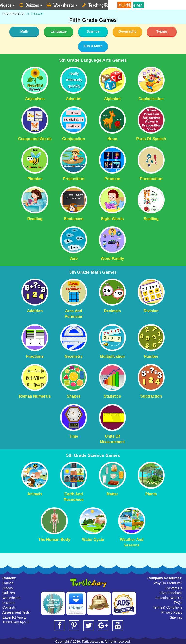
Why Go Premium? (168, 583)
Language (59, 31)
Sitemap (176, 617)
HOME (6, 14)
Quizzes (9, 593)
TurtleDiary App (16, 622)
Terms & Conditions (168, 607)
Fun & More (93, 46)
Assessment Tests (16, 612)
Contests (9, 607)
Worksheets (11, 598)
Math (24, 31)
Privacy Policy (172, 612)
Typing (162, 31)
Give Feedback (171, 593)
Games (8, 583)
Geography (127, 31)
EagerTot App (14, 617)
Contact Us (174, 588)
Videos (8, 588)
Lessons (9, 603)
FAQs (178, 603)
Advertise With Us (169, 598)
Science (93, 31)
